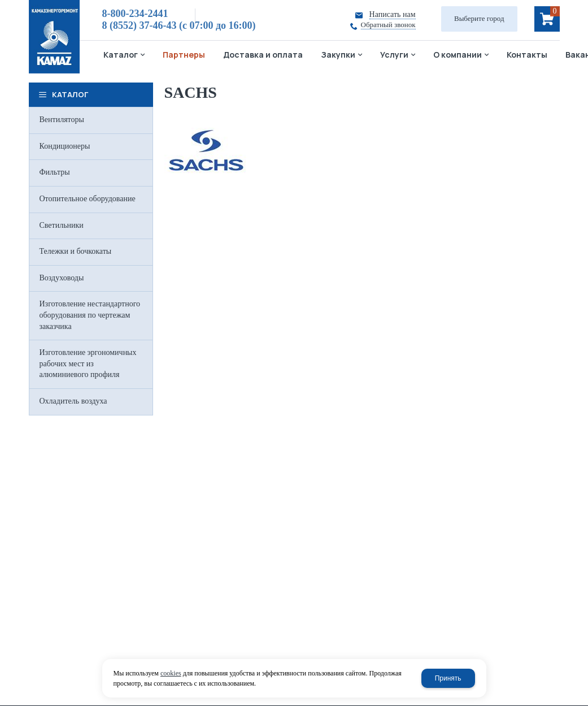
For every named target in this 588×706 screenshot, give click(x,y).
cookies (171, 673)
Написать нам (393, 14)
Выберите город (479, 18)
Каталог (70, 94)
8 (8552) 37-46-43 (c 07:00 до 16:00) (179, 25)
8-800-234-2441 (135, 14)
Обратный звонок (388, 25)
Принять (448, 678)
